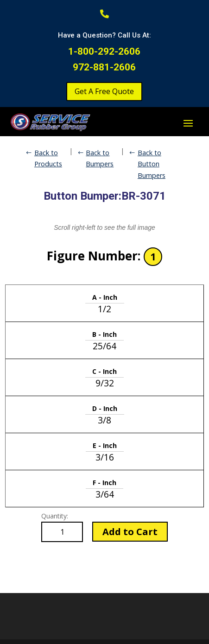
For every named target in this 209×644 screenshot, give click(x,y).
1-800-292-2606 (104, 51)
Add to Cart (130, 532)
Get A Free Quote (104, 91)
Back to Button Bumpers (152, 164)
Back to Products (48, 158)
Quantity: (55, 516)
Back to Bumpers (100, 158)
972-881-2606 (104, 67)
